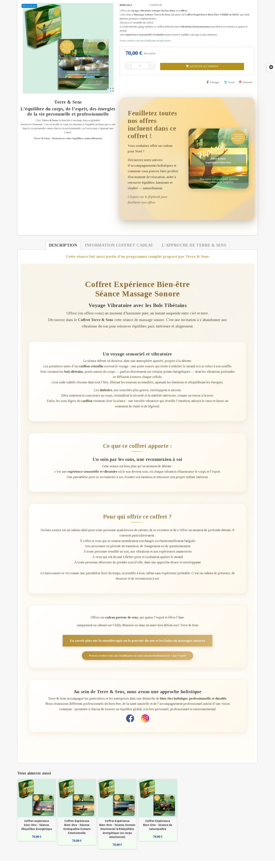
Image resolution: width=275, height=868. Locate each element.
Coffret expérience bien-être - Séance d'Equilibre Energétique (37, 832)
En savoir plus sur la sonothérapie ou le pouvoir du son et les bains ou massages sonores (138, 645)
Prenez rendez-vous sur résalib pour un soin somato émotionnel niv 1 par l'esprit (137, 660)
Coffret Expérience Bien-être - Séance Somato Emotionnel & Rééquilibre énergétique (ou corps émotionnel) (117, 836)
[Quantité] (140, 66)
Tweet (229, 82)
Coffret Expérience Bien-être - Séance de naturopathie (158, 832)
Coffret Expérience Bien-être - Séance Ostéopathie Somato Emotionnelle (77, 834)
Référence (126, 5)
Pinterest (246, 82)
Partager (213, 82)
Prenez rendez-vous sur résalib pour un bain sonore (145, 41)
